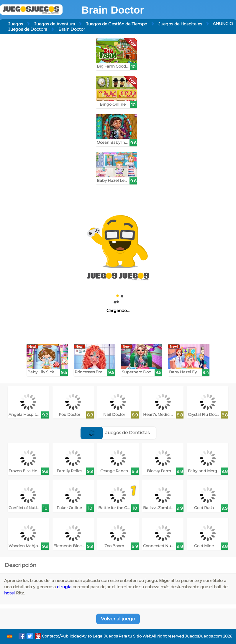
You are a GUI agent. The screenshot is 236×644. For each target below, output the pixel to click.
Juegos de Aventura (55, 24)
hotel (9, 593)
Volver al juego (118, 619)
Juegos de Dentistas (115, 433)
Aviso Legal (93, 636)
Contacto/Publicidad (62, 636)
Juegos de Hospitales (180, 24)
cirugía (64, 587)
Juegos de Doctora (28, 29)
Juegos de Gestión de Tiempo (117, 24)
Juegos (16, 24)
